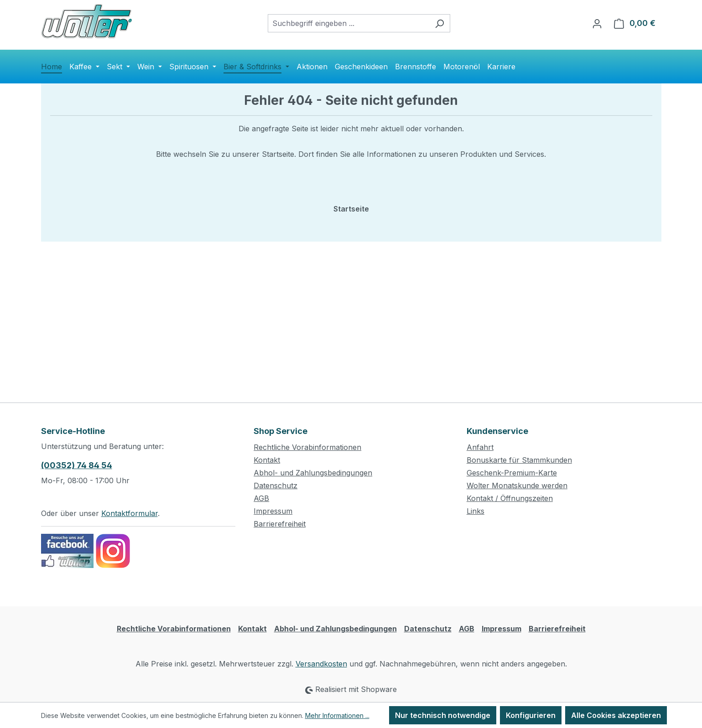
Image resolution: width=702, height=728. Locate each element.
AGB (261, 498)
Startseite (351, 209)
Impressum (273, 511)
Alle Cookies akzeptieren (616, 715)
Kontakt (267, 460)
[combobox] (348, 23)
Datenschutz (276, 485)
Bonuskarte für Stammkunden (519, 460)
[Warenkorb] (635, 23)
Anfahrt (480, 447)
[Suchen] (439, 23)
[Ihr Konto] (597, 23)
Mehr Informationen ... (337, 715)
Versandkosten (321, 664)
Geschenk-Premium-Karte (512, 473)
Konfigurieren (531, 715)
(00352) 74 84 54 (77, 465)
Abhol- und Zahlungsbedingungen (313, 473)
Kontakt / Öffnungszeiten (510, 498)
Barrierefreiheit (280, 524)
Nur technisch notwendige (443, 715)
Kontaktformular (130, 513)
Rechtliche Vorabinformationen (307, 447)
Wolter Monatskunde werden (517, 485)
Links (476, 511)
